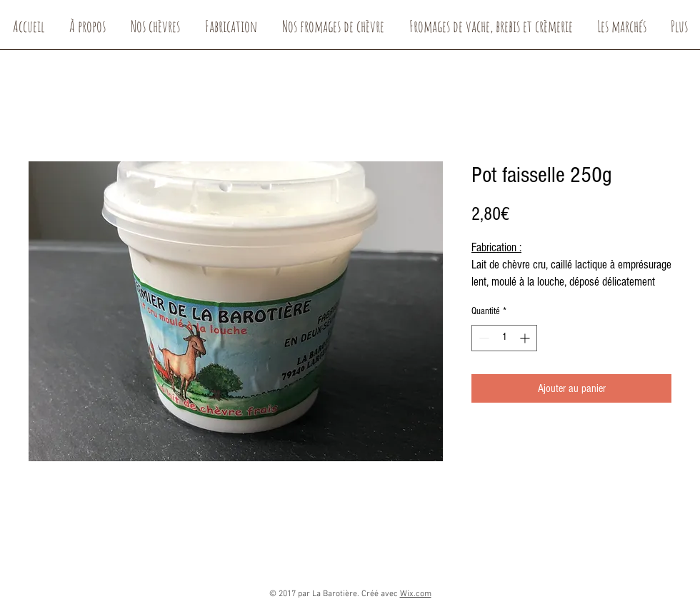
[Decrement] (482, 338)
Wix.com (416, 594)
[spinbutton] (504, 338)
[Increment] (526, 338)
